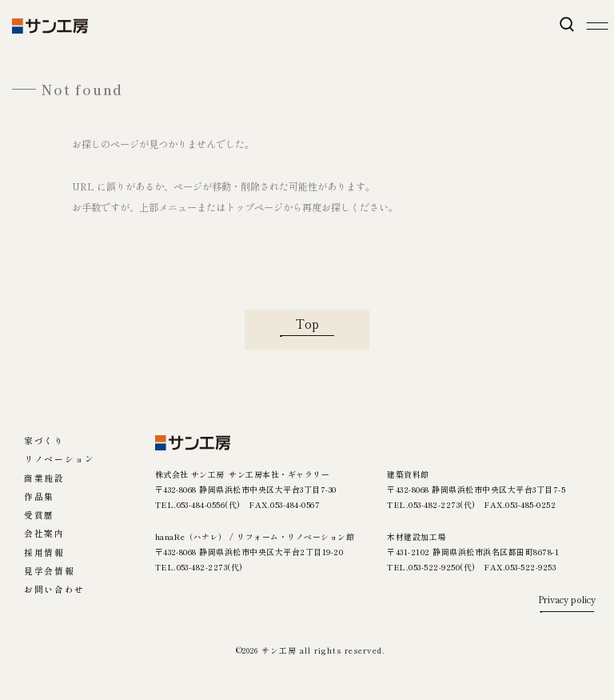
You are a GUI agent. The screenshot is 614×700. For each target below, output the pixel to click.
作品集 (39, 497)
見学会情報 (49, 572)
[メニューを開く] (597, 26)
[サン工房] (193, 443)
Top (307, 323)
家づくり (44, 441)
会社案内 (44, 534)
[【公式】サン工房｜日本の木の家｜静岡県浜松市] (50, 26)
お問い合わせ (54, 590)
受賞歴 (39, 516)
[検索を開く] (566, 24)
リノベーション (59, 460)
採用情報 (44, 553)
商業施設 (44, 479)
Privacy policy (567, 600)
